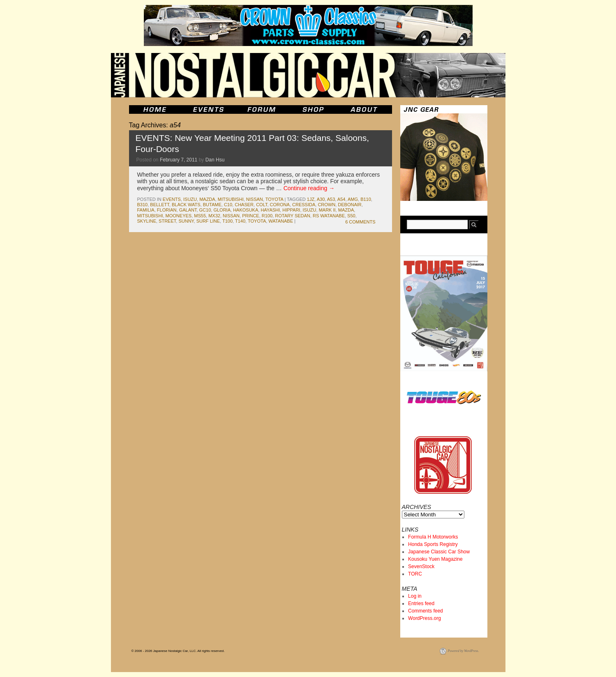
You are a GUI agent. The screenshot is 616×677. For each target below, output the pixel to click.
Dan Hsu (215, 160)
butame (212, 205)
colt (262, 205)
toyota (275, 199)
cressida (304, 205)
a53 (331, 199)
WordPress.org (425, 618)
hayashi (270, 210)
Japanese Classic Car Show (439, 552)
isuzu (190, 199)
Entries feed (421, 603)
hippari (291, 210)
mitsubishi (231, 199)
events (172, 199)
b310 (143, 205)
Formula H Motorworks (433, 537)
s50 (351, 216)
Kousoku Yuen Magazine (435, 559)
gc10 (205, 210)
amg (353, 199)
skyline (147, 221)
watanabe (281, 221)
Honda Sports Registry (433, 544)
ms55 (200, 216)
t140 (240, 221)
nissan (255, 199)
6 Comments (360, 222)
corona (280, 205)
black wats (186, 205)
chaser (244, 205)
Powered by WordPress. (464, 651)
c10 (228, 205)
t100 (227, 221)
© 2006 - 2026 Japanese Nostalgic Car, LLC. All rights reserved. (178, 651)
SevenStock (421, 566)
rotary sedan (293, 216)
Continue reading (309, 188)
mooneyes (179, 216)
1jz (311, 199)
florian (167, 210)
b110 (366, 199)
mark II (327, 210)
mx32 (214, 216)
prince (251, 216)
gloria (222, 210)
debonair (350, 205)
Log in (415, 596)
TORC (415, 574)
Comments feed (426, 611)
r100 (267, 216)
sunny (186, 221)
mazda (207, 199)
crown (326, 205)
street (167, 221)
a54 (341, 199)
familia (146, 210)
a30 (321, 199)
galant (188, 210)
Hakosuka (246, 210)
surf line (208, 221)
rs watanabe (329, 216)
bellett (159, 205)
